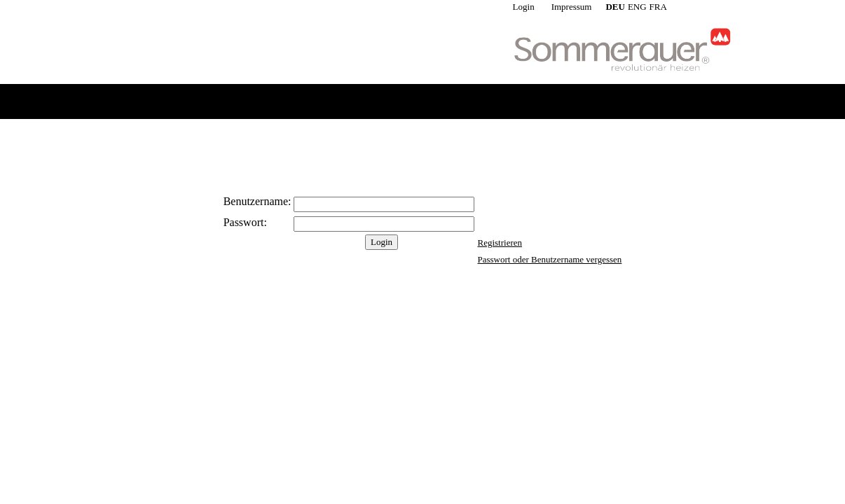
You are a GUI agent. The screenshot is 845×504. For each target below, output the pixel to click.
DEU (615, 7)
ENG (637, 7)
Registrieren (500, 243)
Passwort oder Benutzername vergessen (549, 259)
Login (524, 7)
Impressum (572, 7)
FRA (658, 7)
